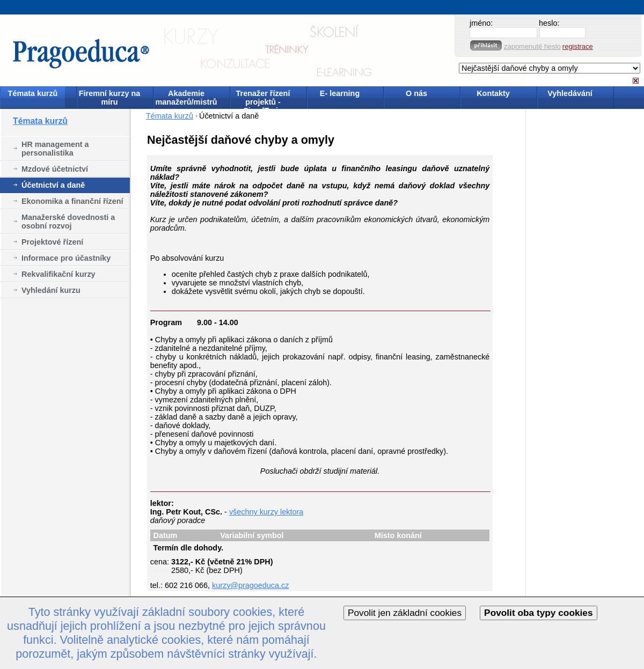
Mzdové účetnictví (55, 169)
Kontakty (493, 93)
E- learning (340, 93)
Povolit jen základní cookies (405, 613)
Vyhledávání (570, 93)
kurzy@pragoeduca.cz (250, 585)
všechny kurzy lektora (266, 512)
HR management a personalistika (55, 149)
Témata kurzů (33, 93)
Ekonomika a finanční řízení (72, 201)
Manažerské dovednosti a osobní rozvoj (68, 222)
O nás (416, 93)
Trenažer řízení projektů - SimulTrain (263, 98)
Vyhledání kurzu (51, 290)
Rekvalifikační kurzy (58, 274)
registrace (578, 46)
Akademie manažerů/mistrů (186, 98)
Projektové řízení (52, 242)
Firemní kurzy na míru (109, 98)
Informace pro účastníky (66, 258)
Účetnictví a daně (53, 185)
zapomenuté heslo (532, 46)
